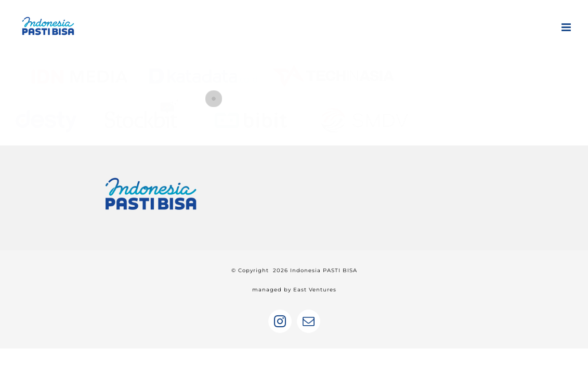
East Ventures (315, 290)
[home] (151, 176)
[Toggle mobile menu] (567, 27)
